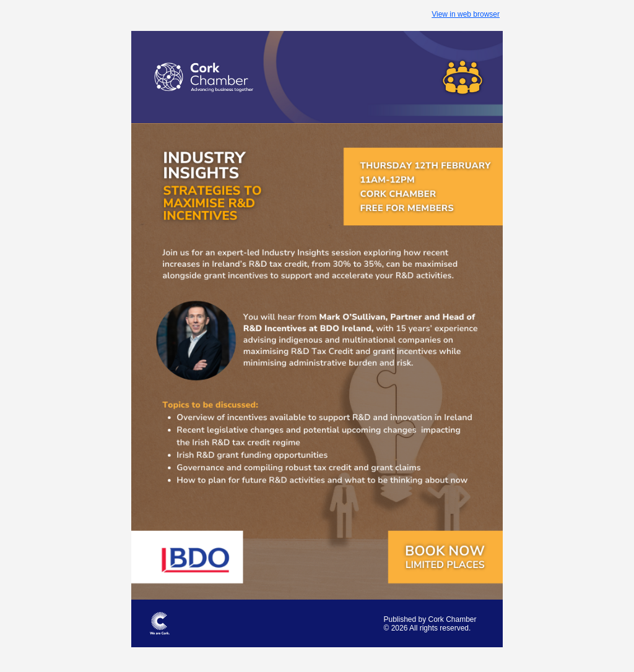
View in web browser (466, 14)
